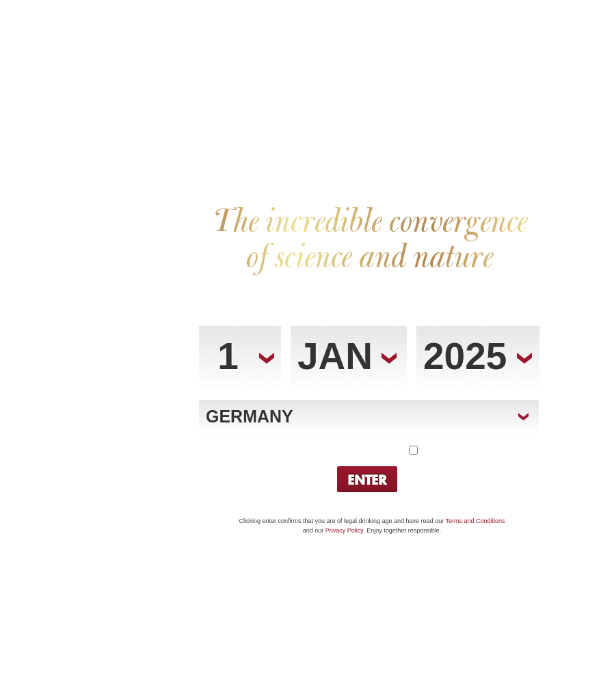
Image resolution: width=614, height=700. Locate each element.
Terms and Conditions (475, 521)
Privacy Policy (344, 530)
